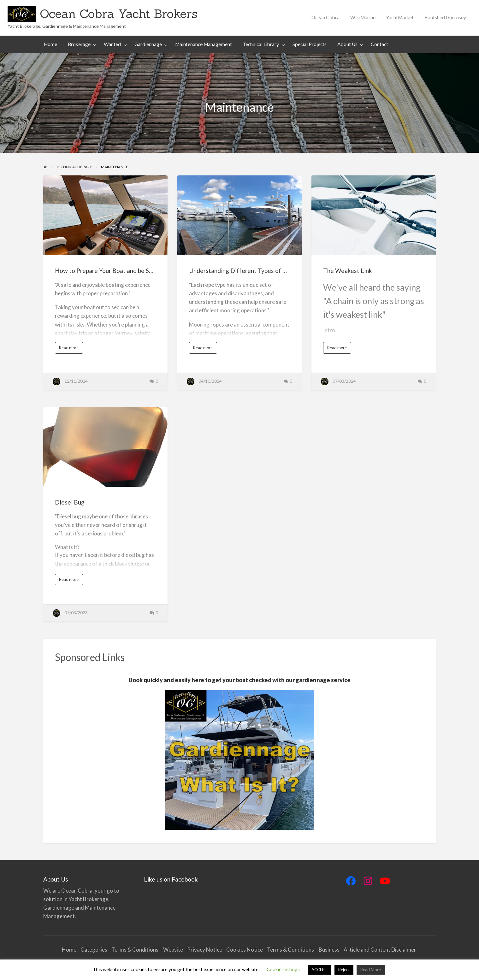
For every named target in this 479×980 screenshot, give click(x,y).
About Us (347, 44)
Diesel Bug (70, 502)
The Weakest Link (348, 271)
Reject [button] (344, 970)
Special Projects (310, 44)
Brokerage (79, 44)
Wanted (112, 44)
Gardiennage (148, 44)
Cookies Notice (245, 950)
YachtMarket (400, 17)
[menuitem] (325, 18)
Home (50, 44)
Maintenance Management (204, 44)
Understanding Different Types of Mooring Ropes (256, 271)
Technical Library (261, 44)
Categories (94, 950)
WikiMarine (363, 17)
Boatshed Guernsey (445, 17)
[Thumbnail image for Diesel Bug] (105, 447)
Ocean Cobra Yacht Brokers (119, 14)
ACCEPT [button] (319, 970)
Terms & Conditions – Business (303, 950)
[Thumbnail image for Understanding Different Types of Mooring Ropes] (239, 215)
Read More (371, 970)
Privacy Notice (205, 950)
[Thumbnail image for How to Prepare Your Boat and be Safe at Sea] (105, 215)
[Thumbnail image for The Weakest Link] (373, 215)
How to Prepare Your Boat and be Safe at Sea (115, 271)
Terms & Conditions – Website (147, 950)
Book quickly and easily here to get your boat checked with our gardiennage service (240, 680)
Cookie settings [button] (283, 969)
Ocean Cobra (325, 17)
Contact (379, 44)
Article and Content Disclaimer (380, 950)
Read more (70, 349)
